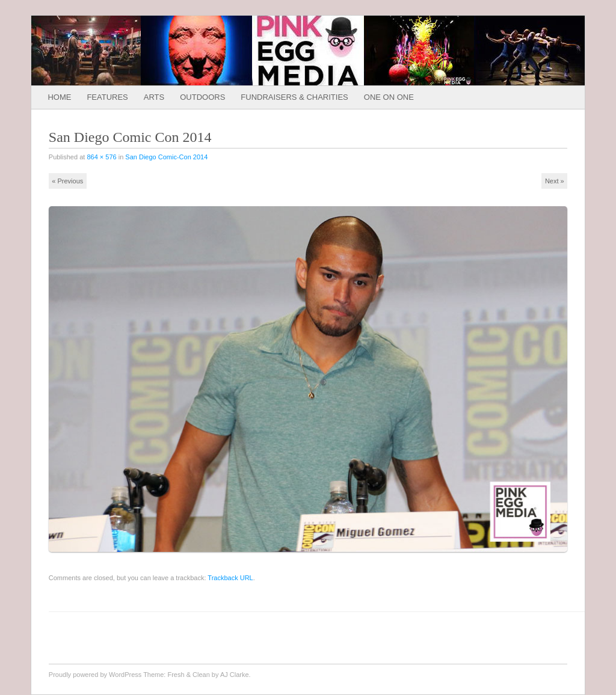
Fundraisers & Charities (294, 97)
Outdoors (202, 97)
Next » (555, 181)
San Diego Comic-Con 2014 (166, 157)
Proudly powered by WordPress (95, 675)
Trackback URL (230, 578)
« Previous (67, 181)
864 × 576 (101, 157)
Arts (154, 97)
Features (107, 97)
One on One (389, 97)
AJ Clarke (235, 675)
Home (59, 97)
